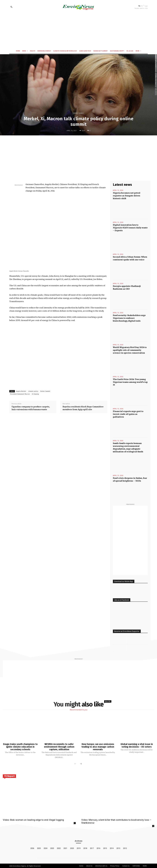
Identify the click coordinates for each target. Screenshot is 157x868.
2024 (46, 848)
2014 (112, 848)
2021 (65, 848)
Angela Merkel (21, 391)
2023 (52, 848)
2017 (92, 848)
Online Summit (45, 391)
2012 (125, 848)
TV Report (9, 776)
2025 (39, 848)
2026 (32, 848)
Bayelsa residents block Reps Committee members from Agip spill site (83, 408)
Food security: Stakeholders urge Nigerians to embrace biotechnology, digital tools (129, 318)
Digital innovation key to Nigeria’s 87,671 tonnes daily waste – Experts (130, 228)
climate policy (33, 391)
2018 (85, 848)
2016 (98, 848)
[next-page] (81, 764)
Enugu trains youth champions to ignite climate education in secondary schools (20, 747)
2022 (59, 848)
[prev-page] (75, 764)
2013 (118, 848)
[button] (11, 7)
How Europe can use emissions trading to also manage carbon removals (98, 747)
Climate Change (78, 113)
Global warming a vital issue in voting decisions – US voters (137, 745)
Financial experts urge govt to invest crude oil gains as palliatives (128, 414)
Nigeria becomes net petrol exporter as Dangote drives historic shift (127, 196)
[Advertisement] (78, 31)
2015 (105, 848)
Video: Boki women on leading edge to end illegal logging (33, 820)
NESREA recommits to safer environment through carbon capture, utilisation (59, 747)
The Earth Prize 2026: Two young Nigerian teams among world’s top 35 (130, 382)
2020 (72, 848)
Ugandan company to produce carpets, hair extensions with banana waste (31, 408)
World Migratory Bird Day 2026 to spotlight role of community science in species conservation (130, 350)
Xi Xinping (35, 394)
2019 (79, 848)
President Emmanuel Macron (20, 394)
